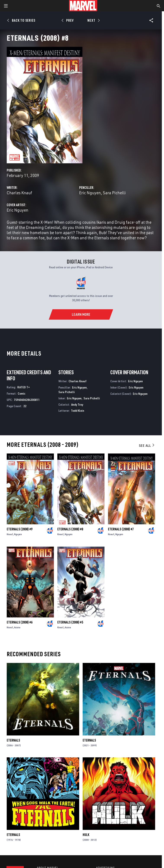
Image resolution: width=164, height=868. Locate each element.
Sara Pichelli (114, 193)
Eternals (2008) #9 (20, 529)
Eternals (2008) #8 (70, 529)
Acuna (17, 627)
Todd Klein (78, 411)
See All (147, 445)
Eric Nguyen (90, 193)
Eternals (13, 740)
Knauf (10, 534)
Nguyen (18, 534)
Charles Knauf (19, 193)
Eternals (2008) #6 (20, 622)
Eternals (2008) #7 (121, 529)
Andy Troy (77, 404)
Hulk (86, 835)
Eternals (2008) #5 (70, 622)
